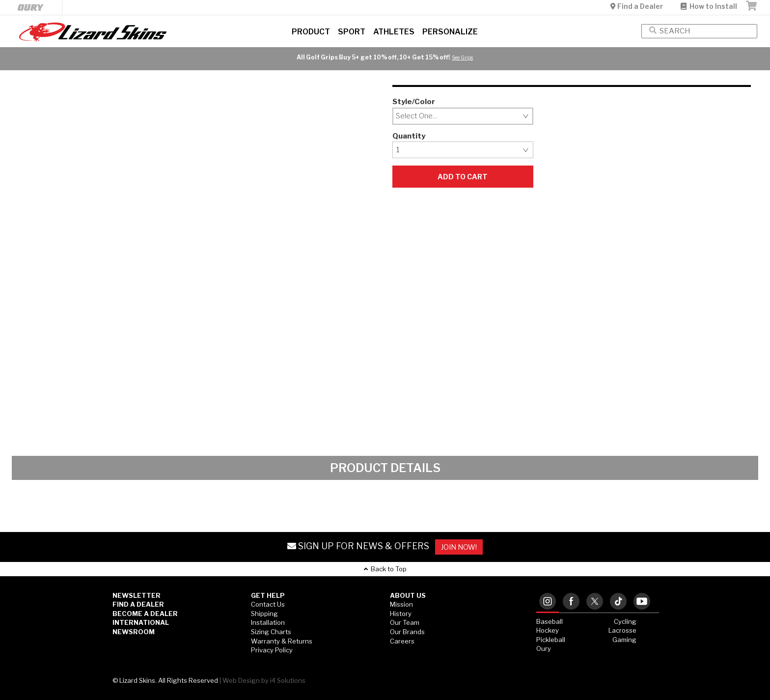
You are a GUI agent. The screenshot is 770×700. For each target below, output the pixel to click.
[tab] (548, 602)
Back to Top (385, 569)
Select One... (416, 116)
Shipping (264, 614)
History (401, 614)
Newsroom (134, 632)
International (141, 622)
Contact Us (268, 604)
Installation (268, 622)
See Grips (462, 57)
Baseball (550, 621)
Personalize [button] (450, 32)
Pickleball (551, 640)
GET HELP (268, 595)
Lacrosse (622, 630)
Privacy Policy (272, 650)
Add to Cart (463, 177)
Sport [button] (352, 32)
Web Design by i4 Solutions (264, 680)
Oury (544, 648)
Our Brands (407, 632)
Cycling (625, 621)
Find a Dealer (637, 6)
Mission (401, 604)
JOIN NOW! (459, 547)
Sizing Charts (271, 632)
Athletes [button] (394, 32)
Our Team (405, 622)
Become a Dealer (145, 614)
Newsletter (137, 595)
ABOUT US (408, 595)
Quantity (409, 136)
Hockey (548, 630)
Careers (402, 641)
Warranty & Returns (282, 641)
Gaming (624, 640)
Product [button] (311, 32)
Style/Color (414, 102)
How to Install (709, 6)
